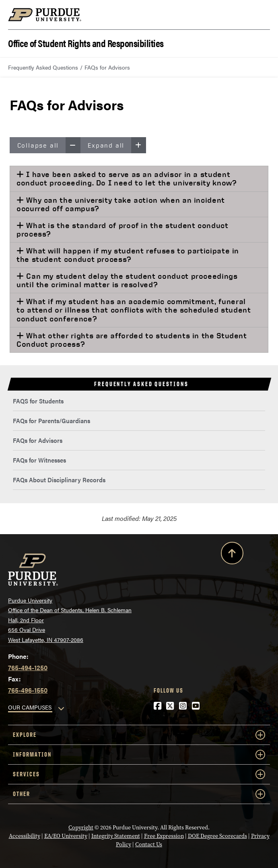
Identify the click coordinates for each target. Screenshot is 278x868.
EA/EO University (66, 836)
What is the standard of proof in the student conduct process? (123, 229)
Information (139, 755)
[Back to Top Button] (232, 555)
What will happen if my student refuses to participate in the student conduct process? (128, 255)
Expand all (117, 145)
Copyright (81, 828)
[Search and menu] (260, 15)
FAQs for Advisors (38, 440)
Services (139, 774)
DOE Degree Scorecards (217, 836)
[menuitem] (139, 401)
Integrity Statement (116, 836)
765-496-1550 (28, 690)
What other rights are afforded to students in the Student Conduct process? (132, 340)
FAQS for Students (38, 401)
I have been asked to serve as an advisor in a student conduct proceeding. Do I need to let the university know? (127, 178)
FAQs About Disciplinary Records (59, 480)
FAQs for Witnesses (39, 460)
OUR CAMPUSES (30, 707)
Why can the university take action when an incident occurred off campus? (121, 204)
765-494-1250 (28, 667)
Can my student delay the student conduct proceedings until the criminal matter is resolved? (127, 280)
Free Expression (164, 836)
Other (139, 794)
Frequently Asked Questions (43, 67)
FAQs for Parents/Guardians (51, 421)
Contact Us (149, 844)
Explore (139, 735)
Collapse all (49, 145)
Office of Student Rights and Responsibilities (86, 42)
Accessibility (25, 836)
